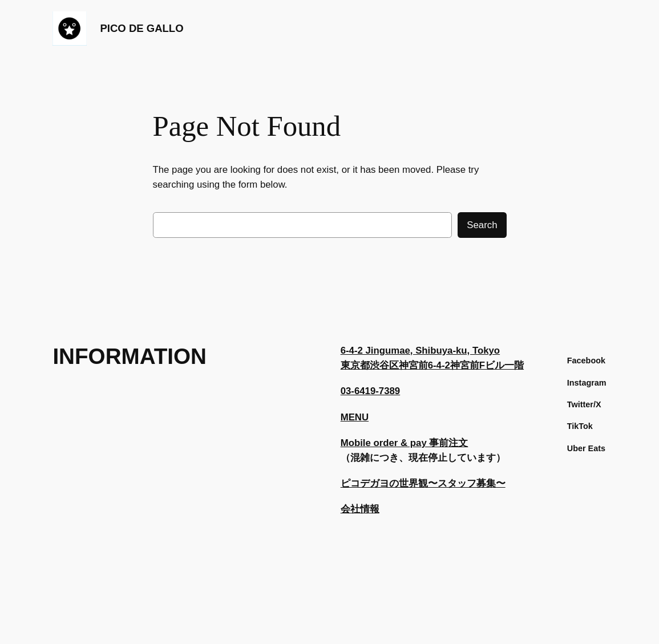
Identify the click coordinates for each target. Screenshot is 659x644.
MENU (355, 417)
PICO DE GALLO (141, 28)
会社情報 (360, 509)
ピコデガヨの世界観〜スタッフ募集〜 (423, 483)
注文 (458, 443)
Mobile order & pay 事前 (395, 443)
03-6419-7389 (371, 391)
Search (482, 225)
